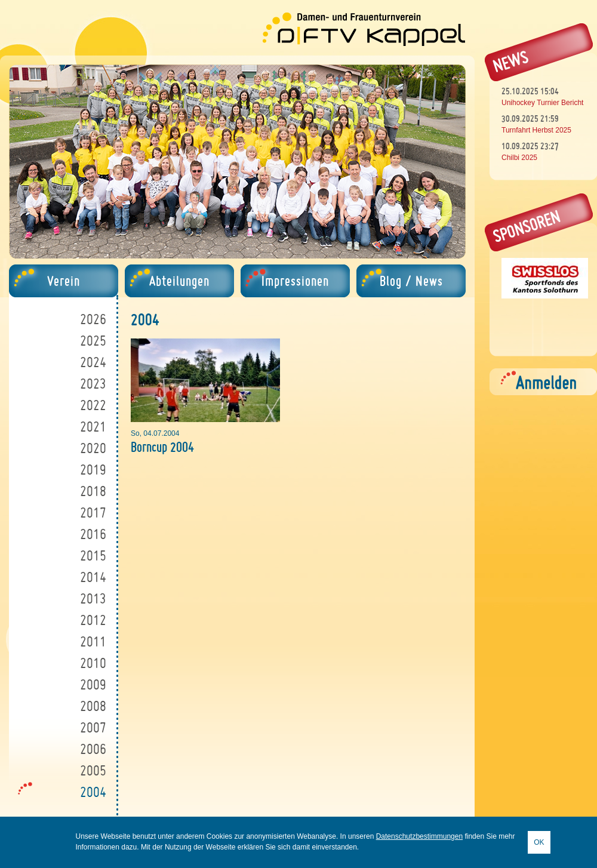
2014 (93, 577)
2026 (93, 319)
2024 (93, 362)
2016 (93, 534)
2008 (93, 706)
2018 (93, 491)
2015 (93, 555)
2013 (93, 598)
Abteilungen (179, 281)
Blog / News (411, 281)
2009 (93, 684)
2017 (93, 513)
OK (539, 842)
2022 (93, 405)
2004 (93, 792)
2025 (93, 341)
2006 (93, 749)
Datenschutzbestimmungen (419, 836)
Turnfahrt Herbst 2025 (536, 130)
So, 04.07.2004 (155, 433)
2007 (93, 727)
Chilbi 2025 (519, 158)
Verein (64, 281)
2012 (93, 620)
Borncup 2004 (162, 447)
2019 (93, 470)
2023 (93, 384)
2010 (93, 663)
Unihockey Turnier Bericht (542, 103)
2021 (93, 427)
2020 (93, 448)
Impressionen (295, 281)
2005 (93, 770)
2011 (93, 641)
